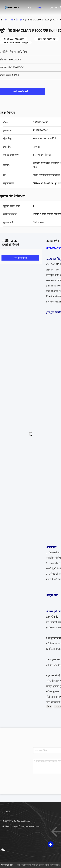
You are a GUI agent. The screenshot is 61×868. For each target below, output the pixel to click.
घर (29, 8)
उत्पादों (11, 20)
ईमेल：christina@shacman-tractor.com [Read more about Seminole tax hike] (21, 826)
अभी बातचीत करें (22, 92)
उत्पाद (40, 8)
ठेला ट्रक (19, 20)
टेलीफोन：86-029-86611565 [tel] (16, 821)
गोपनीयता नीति (7, 865)
